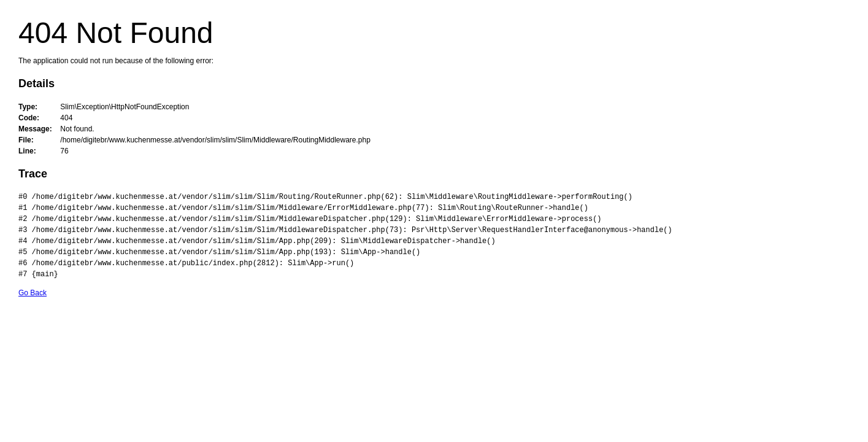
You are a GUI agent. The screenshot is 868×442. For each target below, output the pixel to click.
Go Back (33, 293)
